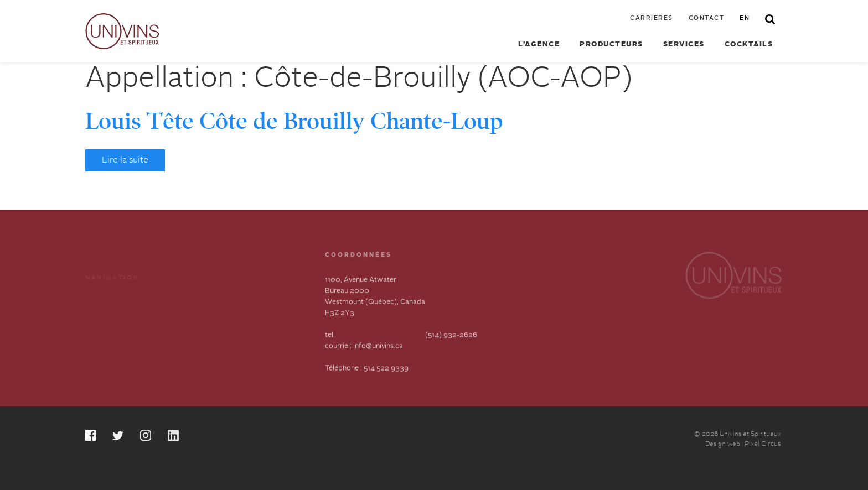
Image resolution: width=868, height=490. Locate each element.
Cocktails (749, 45)
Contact (707, 19)
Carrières (652, 19)
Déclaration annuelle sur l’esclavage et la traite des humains (126, 353)
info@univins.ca (378, 347)
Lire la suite (125, 160)
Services (684, 45)
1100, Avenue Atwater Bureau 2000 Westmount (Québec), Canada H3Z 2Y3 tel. (375, 308)
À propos (100, 322)
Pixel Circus (763, 445)
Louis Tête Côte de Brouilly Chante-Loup (294, 121)
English (206, 342)
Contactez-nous (220, 322)
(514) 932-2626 (451, 336)
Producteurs (611, 45)
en (745, 19)
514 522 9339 (386, 369)
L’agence (539, 45)
